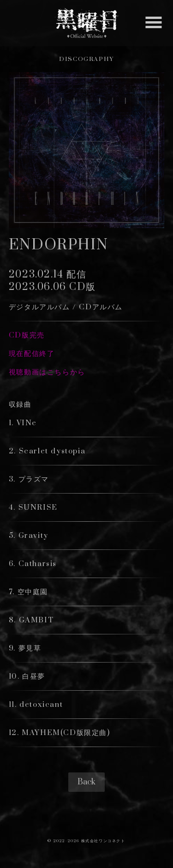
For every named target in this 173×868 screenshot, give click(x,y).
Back (86, 782)
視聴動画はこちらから (47, 372)
